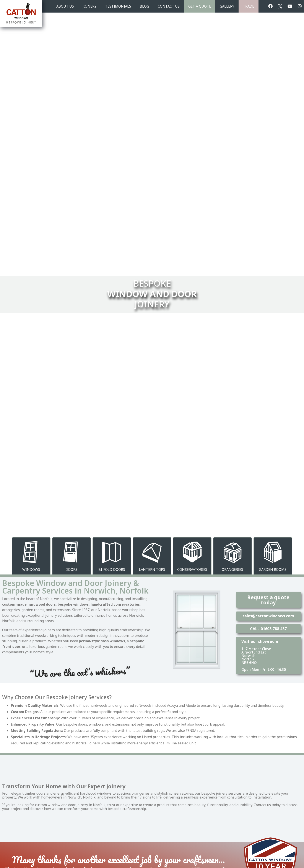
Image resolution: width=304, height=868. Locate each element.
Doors (71, 570)
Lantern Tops (152, 570)
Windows (31, 570)
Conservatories (192, 570)
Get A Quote (200, 6)
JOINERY (89, 6)
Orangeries (233, 570)
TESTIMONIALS (118, 6)
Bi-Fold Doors (112, 570)
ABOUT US (65, 6)
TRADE (249, 6)
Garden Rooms (273, 570)
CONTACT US (169, 6)
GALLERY (227, 6)
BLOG (144, 6)
